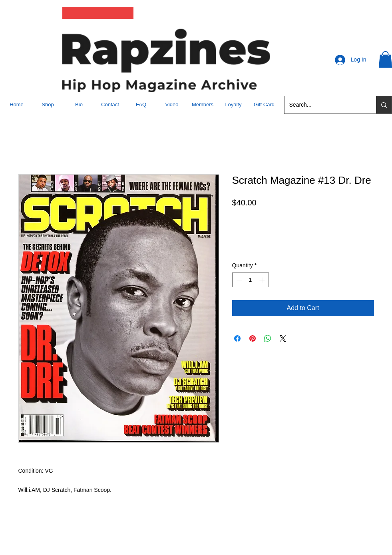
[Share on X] (283, 338)
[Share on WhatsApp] (268, 338)
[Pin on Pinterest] (253, 338)
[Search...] (324, 105)
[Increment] (263, 280)
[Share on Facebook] (237, 338)
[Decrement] (238, 280)
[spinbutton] (251, 280)
